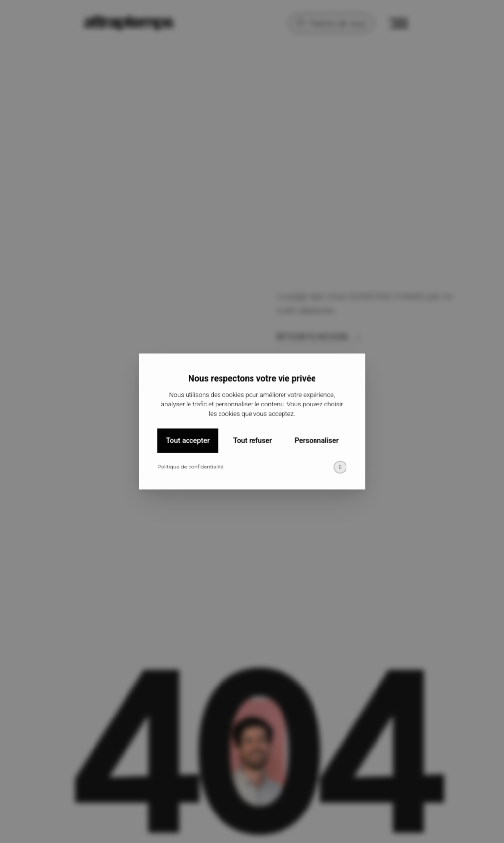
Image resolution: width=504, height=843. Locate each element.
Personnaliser (315, 449)
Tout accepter (189, 449)
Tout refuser (252, 449)
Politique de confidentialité (192, 474)
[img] (337, 474)
